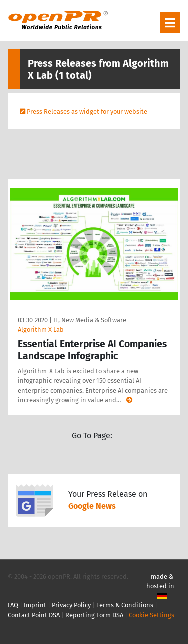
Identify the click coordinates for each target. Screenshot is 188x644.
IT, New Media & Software (90, 320)
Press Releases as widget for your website (87, 111)
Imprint (35, 605)
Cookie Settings (152, 615)
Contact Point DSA (34, 615)
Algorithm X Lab (41, 330)
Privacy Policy (71, 605)
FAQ (13, 605)
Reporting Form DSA (94, 615)
